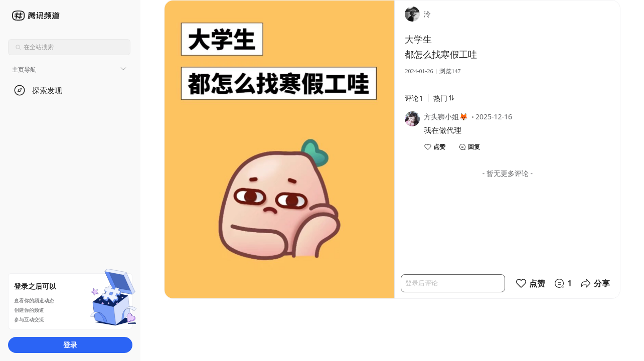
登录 (70, 345)
